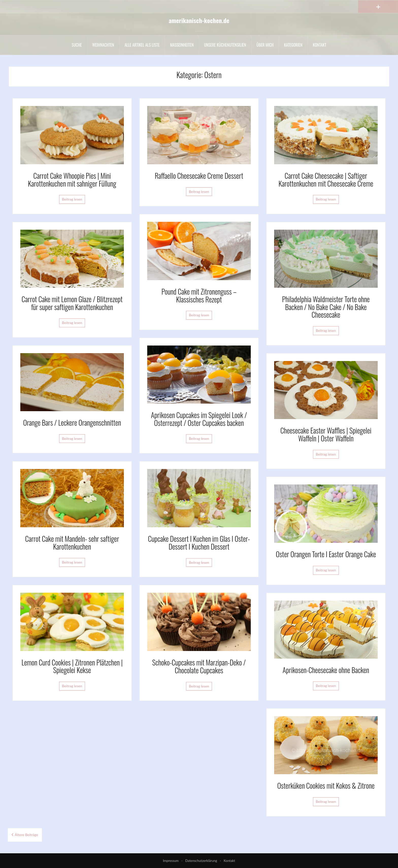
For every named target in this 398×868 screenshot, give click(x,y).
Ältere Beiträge (26, 835)
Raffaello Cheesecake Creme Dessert (199, 176)
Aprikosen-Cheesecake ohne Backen (326, 670)
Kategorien (293, 45)
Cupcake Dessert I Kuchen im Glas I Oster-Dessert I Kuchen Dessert (199, 542)
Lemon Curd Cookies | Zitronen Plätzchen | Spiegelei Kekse (72, 666)
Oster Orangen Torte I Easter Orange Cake (326, 554)
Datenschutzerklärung (201, 861)
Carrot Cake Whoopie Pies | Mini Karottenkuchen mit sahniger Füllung (72, 179)
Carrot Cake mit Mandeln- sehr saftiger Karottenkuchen (72, 542)
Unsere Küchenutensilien (225, 45)
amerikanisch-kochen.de (199, 20)
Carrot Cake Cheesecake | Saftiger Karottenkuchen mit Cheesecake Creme (326, 179)
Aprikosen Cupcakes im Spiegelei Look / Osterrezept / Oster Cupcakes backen (199, 419)
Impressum (171, 861)
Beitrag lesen (72, 199)
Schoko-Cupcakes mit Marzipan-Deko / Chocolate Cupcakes (199, 666)
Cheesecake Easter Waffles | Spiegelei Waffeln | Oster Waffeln (326, 434)
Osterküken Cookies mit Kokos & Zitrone (326, 785)
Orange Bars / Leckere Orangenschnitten (72, 422)
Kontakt (320, 45)
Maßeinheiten (182, 45)
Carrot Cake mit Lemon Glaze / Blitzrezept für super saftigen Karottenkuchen (72, 303)
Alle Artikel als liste (142, 45)
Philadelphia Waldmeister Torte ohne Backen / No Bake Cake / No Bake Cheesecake (326, 307)
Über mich (265, 45)
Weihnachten (103, 45)
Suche (77, 45)
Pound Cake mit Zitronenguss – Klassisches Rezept (199, 295)
